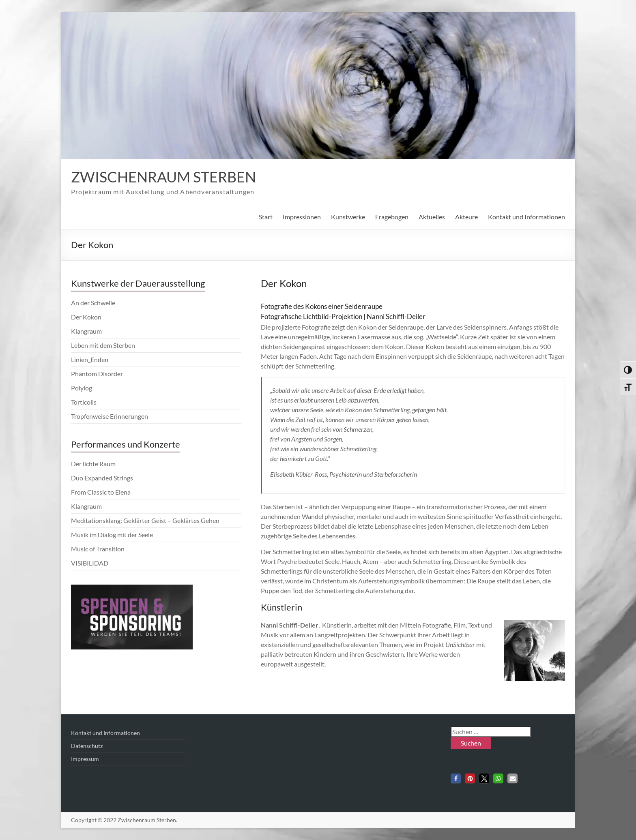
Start (266, 217)
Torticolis (84, 402)
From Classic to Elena (101, 492)
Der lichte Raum (93, 464)
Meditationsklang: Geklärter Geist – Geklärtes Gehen (145, 520)
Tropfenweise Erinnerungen (110, 416)
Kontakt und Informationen (526, 217)
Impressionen (302, 217)
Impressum (85, 759)
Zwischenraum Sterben (163, 177)
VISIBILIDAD (90, 563)
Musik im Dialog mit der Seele (112, 535)
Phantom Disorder (97, 374)
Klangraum (86, 331)
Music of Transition (98, 549)
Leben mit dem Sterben (103, 345)
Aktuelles (432, 217)
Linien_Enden (90, 359)
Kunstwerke (348, 217)
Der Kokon (86, 317)
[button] (456, 779)
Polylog (82, 388)
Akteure (466, 217)
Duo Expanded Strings (102, 478)
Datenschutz (87, 746)
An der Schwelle (93, 303)
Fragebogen (392, 217)
